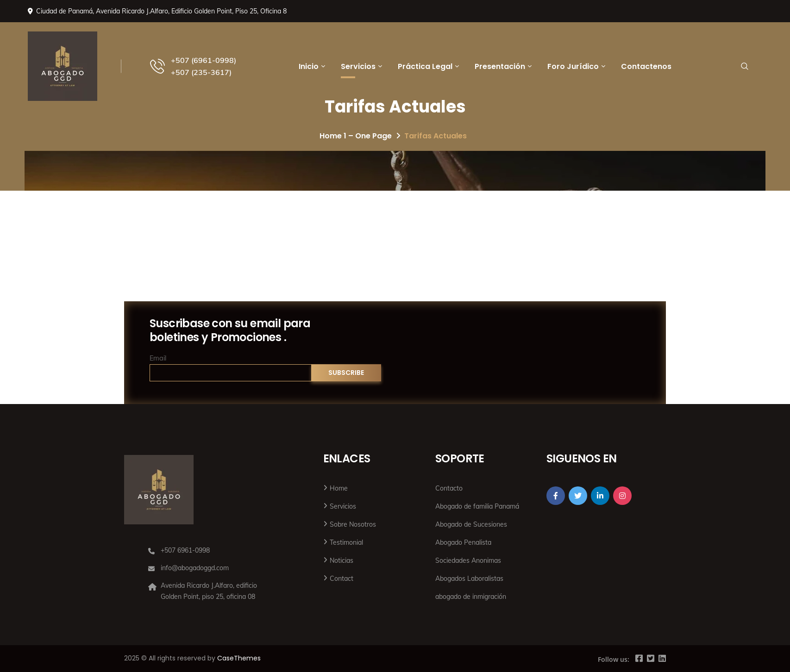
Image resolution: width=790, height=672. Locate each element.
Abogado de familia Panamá (477, 506)
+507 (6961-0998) (204, 60)
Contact (342, 579)
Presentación (500, 66)
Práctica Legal (425, 66)
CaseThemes (239, 658)
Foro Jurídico (573, 66)
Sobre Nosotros (353, 524)
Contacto (449, 488)
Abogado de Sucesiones (471, 524)
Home (339, 488)
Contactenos (646, 66)
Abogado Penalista (463, 542)
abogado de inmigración (471, 597)
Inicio (309, 66)
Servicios (358, 66)
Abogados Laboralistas (469, 579)
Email (158, 358)
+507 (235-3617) (201, 72)
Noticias (342, 560)
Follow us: (614, 659)
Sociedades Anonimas (468, 560)
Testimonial (346, 542)
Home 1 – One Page (356, 136)
